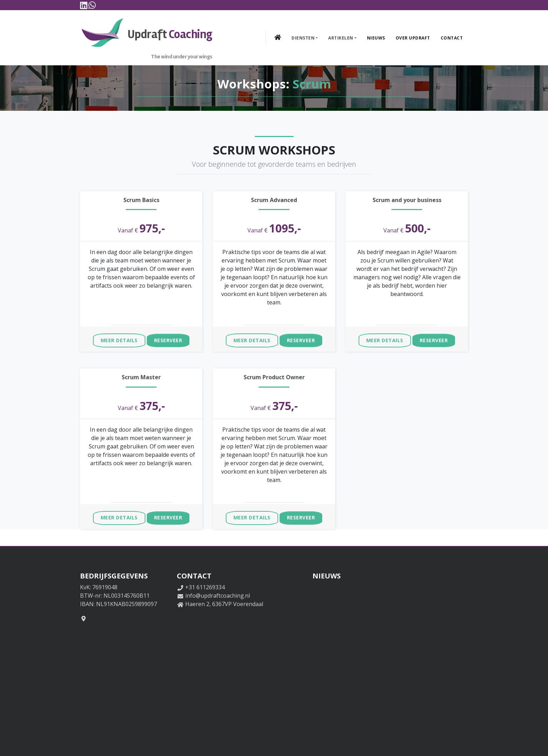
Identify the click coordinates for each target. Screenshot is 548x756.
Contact (452, 37)
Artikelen (341, 37)
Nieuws (376, 37)
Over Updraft (413, 37)
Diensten (303, 37)
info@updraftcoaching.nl (218, 595)
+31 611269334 (205, 586)
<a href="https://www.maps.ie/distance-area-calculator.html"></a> (188, 674)
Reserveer (168, 339)
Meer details (119, 339)
